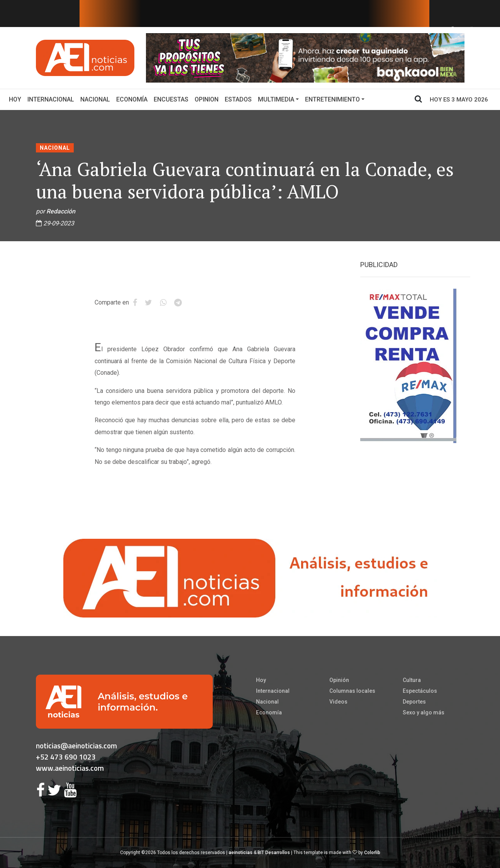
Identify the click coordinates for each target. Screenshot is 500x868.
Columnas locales (352, 691)
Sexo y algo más (424, 712)
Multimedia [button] (276, 99)
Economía (132, 99)
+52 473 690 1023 (66, 757)
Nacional (95, 99)
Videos (338, 702)
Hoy (17, 99)
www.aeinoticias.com (70, 768)
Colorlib (372, 853)
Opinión (339, 680)
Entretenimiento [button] (332, 99)
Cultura (412, 680)
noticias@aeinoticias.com (76, 745)
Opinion (207, 99)
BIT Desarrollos (274, 853)
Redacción (61, 211)
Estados (238, 99)
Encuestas (171, 99)
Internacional (51, 99)
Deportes (414, 702)
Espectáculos (420, 691)
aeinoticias (241, 853)
